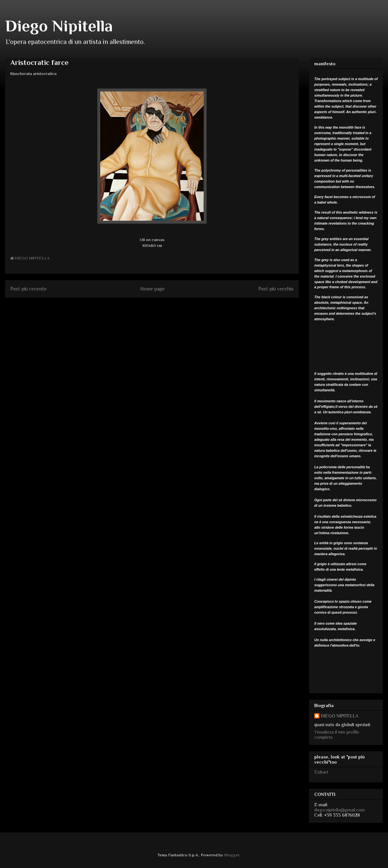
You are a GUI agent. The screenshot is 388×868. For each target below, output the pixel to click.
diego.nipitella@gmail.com (339, 810)
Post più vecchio (276, 289)
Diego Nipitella (59, 26)
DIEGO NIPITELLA (339, 716)
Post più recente (28, 289)
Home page (152, 289)
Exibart (321, 772)
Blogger (232, 855)
